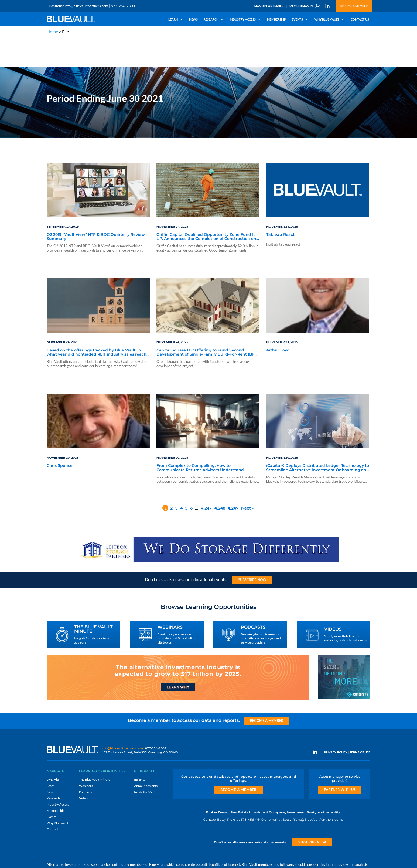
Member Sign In (301, 6)
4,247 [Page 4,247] (206, 479)
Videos (84, 769)
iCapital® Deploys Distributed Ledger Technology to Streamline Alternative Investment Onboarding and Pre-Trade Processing (318, 439)
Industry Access (243, 19)
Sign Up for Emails (269, 6)
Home (52, 31)
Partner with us (340, 760)
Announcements (146, 757)
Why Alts (53, 750)
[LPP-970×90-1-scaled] (208, 532)
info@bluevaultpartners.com (86, 6)
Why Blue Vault (327, 19)
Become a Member (354, 6)
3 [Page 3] (176, 479)
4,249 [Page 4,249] (233, 479)
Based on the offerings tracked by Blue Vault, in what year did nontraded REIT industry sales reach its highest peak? (97, 323)
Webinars (86, 757)
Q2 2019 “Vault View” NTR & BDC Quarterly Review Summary (96, 208)
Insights (140, 750)
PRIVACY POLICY (336, 723)
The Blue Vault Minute (95, 750)
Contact (52, 800)
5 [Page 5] (186, 479)
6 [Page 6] (191, 479)
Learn (173, 19)
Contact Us (360, 19)
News (193, 19)
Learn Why (178, 658)
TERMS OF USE (360, 723)
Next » (247, 479)
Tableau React (280, 206)
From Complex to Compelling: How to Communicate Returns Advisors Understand (200, 439)
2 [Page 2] (171, 479)
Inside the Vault (145, 763)
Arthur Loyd (278, 321)
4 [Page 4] (181, 479)
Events (297, 19)
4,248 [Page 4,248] (220, 479)
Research (211, 19)
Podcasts (85, 763)
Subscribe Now (252, 551)
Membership (276, 19)
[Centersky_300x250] (344, 669)
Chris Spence (60, 437)
